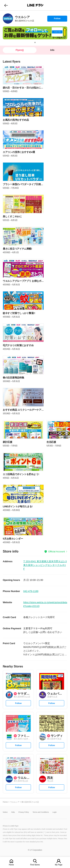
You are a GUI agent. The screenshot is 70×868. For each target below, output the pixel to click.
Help (13, 812)
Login (55, 812)
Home (11, 865)
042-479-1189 (31, 591)
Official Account (57, 552)
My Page (59, 865)
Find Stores (35, 865)
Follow (57, 19)
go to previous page (6, 5)
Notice (5, 812)
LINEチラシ (35, 5)
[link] (8, 19)
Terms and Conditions (41, 812)
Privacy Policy (24, 812)
